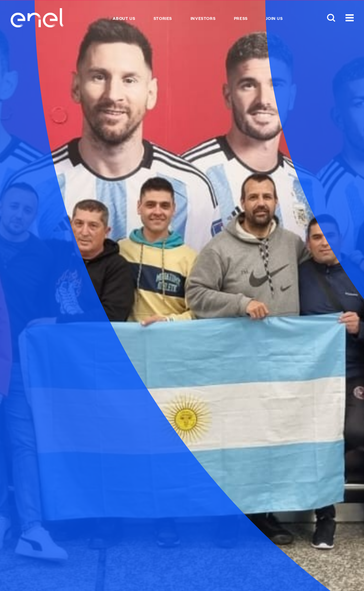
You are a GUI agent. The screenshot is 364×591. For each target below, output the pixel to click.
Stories (163, 18)
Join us (274, 18)
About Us (124, 18)
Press (241, 18)
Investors (203, 18)
